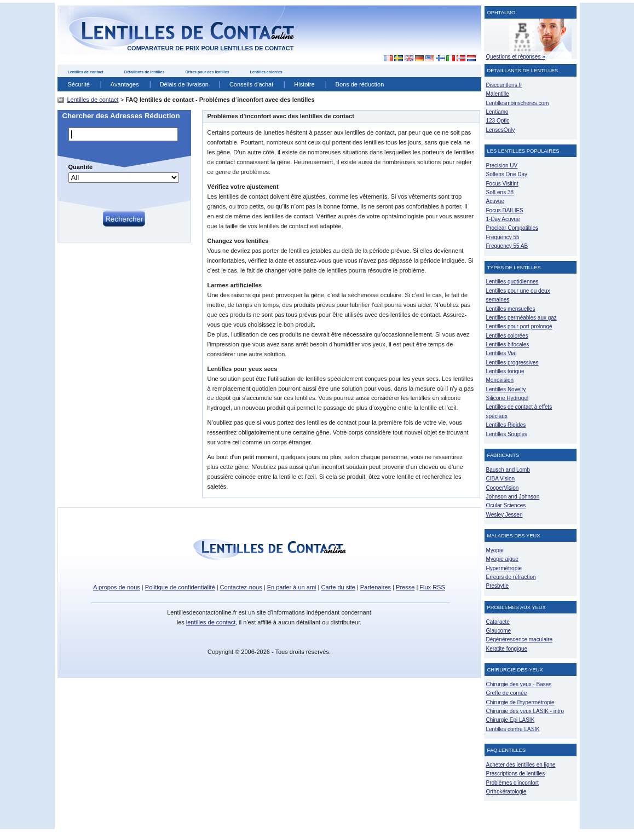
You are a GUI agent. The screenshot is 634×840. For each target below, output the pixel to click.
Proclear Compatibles (512, 228)
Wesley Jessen (505, 515)
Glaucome (499, 631)
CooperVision (503, 488)
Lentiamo (497, 112)
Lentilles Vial (502, 353)
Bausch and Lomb (508, 470)
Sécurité (79, 84)
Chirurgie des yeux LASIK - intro (525, 711)
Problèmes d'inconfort (512, 783)
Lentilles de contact (86, 72)
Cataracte (498, 622)
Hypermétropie (504, 568)
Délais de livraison (184, 84)
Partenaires (376, 587)
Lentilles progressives (512, 363)
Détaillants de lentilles (145, 72)
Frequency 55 (503, 237)
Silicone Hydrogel (508, 398)
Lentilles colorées (266, 72)
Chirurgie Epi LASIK (511, 720)
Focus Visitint (502, 184)
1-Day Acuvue (503, 219)
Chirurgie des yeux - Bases (519, 684)
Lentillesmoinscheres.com (518, 103)
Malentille (498, 94)
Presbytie (498, 586)
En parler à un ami (292, 587)
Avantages (125, 84)
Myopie (495, 550)
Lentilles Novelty (506, 389)
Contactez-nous (241, 587)
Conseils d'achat (251, 84)
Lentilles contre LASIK (513, 729)
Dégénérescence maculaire (520, 639)
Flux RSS (432, 587)
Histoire (304, 84)
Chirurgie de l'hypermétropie (520, 702)
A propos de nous (117, 587)
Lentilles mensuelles (511, 309)
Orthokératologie (506, 792)
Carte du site (338, 587)
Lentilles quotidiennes (512, 282)
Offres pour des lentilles (207, 72)
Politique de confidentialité (180, 587)
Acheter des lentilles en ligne (521, 765)
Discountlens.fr (504, 85)
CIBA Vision (501, 479)
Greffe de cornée (507, 693)
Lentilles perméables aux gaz (521, 318)
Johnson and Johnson (513, 497)
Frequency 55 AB (507, 246)
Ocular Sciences (506, 505)
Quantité (81, 167)
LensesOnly (501, 130)
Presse (405, 587)
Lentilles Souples (507, 434)
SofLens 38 (500, 192)
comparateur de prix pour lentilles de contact (210, 48)
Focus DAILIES (505, 210)
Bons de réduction (360, 84)
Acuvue (495, 201)
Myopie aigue (502, 559)
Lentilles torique (505, 371)
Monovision (500, 380)
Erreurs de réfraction (511, 577)
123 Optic (498, 121)
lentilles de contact (211, 622)
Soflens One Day (507, 174)
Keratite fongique (507, 649)
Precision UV (502, 166)
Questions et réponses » (516, 57)
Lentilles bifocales (508, 344)
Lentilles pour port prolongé (519, 326)
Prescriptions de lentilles (516, 774)
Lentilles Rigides (506, 425)
